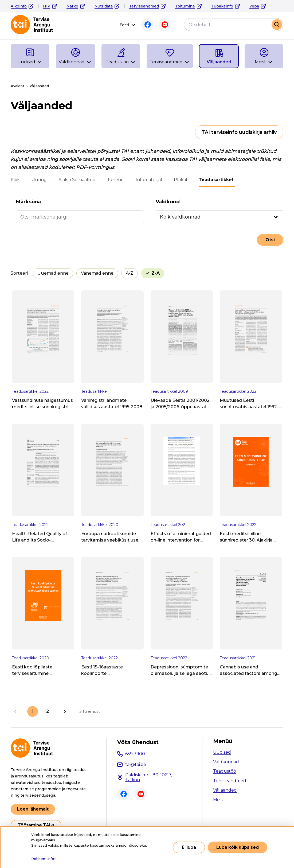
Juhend (115, 180)
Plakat (181, 180)
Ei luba (189, 847)
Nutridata (104, 6)
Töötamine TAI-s (36, 825)
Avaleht (17, 86)
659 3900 (135, 754)
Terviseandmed (144, 6)
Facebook (148, 25)
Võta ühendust (138, 742)
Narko (72, 6)
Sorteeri (19, 273)
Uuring (39, 180)
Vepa (254, 6)
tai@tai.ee (136, 764)
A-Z (130, 273)
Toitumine (185, 6)
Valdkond (168, 202)
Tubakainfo (222, 6)
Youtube (165, 25)
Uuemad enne (53, 273)
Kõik (15, 180)
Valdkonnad (226, 762)
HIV (47, 6)
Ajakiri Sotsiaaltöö (77, 180)
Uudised (222, 752)
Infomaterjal (149, 180)
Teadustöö (225, 771)
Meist (219, 800)
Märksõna (28, 202)
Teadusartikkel (217, 180)
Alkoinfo (19, 6)
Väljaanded (225, 790)
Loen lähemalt (33, 809)
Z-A (156, 273)
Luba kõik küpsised (238, 847)
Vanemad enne (97, 273)
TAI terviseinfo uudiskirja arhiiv (239, 132)
